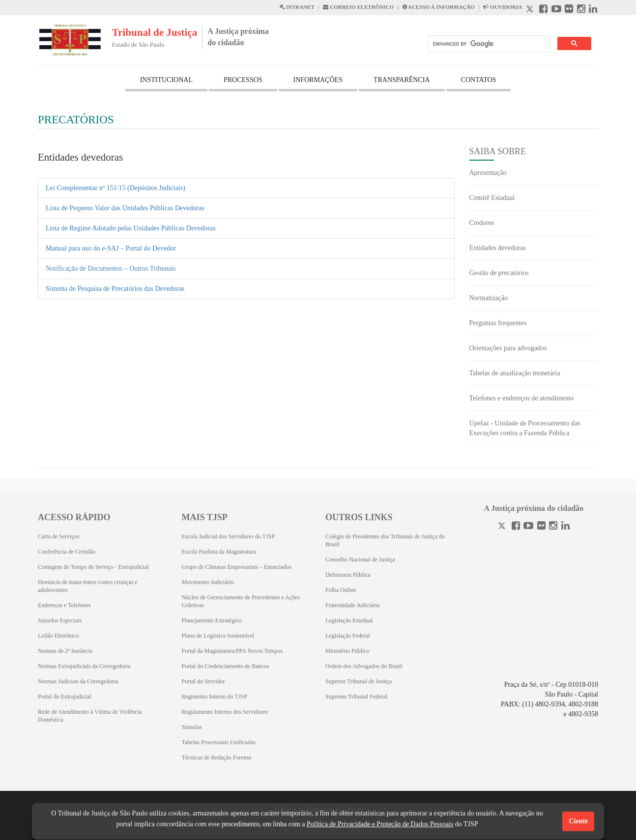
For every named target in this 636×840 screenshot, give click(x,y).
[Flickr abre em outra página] (569, 10)
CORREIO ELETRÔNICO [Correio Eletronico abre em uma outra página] (358, 7)
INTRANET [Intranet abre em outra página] (297, 7)
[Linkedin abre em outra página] (593, 10)
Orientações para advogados (508, 348)
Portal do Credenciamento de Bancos (226, 666)
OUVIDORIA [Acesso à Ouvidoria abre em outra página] (503, 7)
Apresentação (488, 173)
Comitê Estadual (492, 198)
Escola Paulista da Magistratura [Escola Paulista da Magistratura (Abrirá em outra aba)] (219, 552)
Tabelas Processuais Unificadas (219, 742)
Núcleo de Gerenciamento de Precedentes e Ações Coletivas (241, 601)
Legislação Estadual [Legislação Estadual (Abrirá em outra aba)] (349, 620)
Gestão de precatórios (499, 273)
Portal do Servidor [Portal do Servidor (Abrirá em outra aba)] (203, 681)
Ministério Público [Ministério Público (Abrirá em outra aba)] (347, 651)
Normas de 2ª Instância (65, 651)
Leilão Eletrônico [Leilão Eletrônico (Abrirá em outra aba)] (58, 636)
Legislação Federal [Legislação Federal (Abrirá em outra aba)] (348, 636)
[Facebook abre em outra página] (543, 10)
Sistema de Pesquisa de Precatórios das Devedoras (115, 289)
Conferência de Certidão (67, 552)
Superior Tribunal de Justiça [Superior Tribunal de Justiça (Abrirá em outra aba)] (359, 681)
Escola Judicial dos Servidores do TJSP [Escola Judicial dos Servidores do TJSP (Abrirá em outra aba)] (228, 536)
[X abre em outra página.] (531, 10)
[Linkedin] (565, 527)
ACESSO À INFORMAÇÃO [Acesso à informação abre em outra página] (439, 7)
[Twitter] (503, 527)
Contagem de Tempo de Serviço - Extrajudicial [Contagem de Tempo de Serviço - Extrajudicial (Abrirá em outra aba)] (93, 567)
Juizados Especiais (60, 620)
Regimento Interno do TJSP (215, 697)
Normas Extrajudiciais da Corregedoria (84, 666)
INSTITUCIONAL (166, 80)
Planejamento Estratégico (212, 620)
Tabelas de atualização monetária (515, 373)
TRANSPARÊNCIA (402, 80)
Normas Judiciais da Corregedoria (78, 681)
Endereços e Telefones (64, 605)
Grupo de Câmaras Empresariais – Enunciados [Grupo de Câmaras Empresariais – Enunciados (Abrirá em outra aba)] (237, 567)
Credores (482, 223)
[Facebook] (516, 527)
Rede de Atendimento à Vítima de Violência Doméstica (90, 716)
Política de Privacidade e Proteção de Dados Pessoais (380, 824)
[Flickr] (541, 527)
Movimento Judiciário (208, 582)
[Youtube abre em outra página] (556, 10)
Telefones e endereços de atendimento (522, 398)
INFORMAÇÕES (318, 80)
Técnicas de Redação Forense (217, 757)
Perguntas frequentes (498, 323)
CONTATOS (479, 80)
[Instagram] (553, 527)
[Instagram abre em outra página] (581, 10)
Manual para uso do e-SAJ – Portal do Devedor (111, 248)
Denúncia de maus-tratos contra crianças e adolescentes (88, 586)
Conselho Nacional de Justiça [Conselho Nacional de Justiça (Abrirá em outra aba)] (360, 560)
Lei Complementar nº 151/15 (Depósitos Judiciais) (116, 188)
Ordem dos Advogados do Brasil (364, 666)
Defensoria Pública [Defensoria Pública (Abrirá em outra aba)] (348, 575)
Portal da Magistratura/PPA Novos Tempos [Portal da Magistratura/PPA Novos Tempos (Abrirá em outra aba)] (232, 651)
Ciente (578, 821)
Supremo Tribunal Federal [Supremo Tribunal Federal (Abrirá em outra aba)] (356, 697)
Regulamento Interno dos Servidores (225, 712)
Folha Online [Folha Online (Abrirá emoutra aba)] (341, 590)
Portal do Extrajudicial (65, 697)
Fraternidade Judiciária (352, 605)
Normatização (489, 298)
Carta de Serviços (59, 536)
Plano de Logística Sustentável (218, 636)
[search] (488, 44)
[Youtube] (528, 527)
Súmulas (192, 727)
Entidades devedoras (498, 248)
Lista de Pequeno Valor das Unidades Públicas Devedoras (125, 208)
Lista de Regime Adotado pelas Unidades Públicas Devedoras (131, 228)
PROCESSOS (243, 80)
